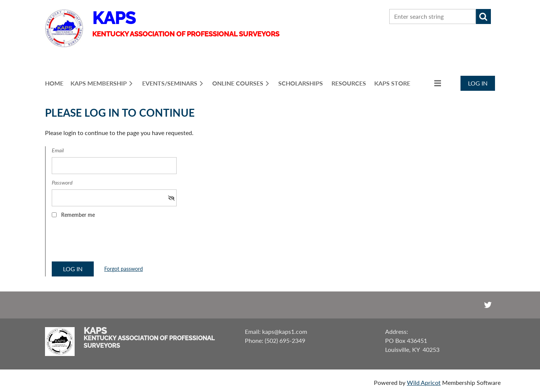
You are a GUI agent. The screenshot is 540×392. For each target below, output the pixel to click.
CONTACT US (343, 17)
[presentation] (109, 242)
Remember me (78, 215)
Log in (478, 83)
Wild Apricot (424, 382)
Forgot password (124, 269)
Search (483, 17)
